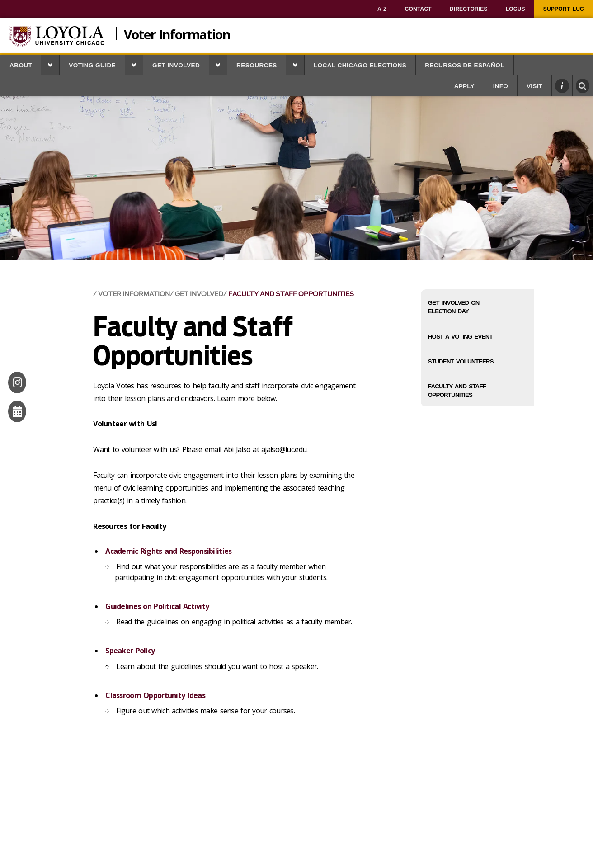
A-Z (382, 9)
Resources (257, 65)
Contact (418, 9)
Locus (515, 9)
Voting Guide (92, 65)
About (21, 65)
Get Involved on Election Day (454, 307)
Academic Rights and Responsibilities (168, 551)
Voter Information (177, 33)
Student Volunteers (461, 361)
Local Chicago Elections (360, 65)
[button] (50, 65)
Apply (464, 86)
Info (501, 86)
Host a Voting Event (460, 337)
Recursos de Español (465, 65)
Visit (534, 86)
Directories (469, 9)
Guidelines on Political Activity (157, 606)
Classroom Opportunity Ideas (155, 695)
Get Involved (176, 65)
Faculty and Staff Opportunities (291, 294)
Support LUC (564, 9)
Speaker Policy (130, 651)
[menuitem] (382, 9)
